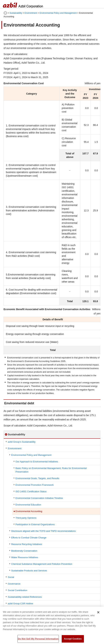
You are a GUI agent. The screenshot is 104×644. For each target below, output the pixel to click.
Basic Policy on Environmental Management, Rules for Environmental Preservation (51, 470)
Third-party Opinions (26, 518)
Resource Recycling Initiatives (27, 544)
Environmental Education (28, 505)
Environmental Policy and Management (58, 13)
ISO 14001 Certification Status (31, 492)
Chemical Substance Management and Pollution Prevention (42, 564)
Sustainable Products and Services (29, 571)
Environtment (31, 13)
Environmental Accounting (29, 511)
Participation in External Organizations (35, 524)
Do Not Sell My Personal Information (38, 640)
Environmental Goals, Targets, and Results (37, 478)
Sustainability (16, 13)
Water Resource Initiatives (25, 557)
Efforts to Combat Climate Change (29, 538)
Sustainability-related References (25, 597)
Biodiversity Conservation (24, 551)
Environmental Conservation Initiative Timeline (39, 498)
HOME (5, 13)
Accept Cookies (73, 640)
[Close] (98, 614)
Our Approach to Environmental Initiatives (37, 462)
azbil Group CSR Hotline (20, 603)
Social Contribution (18, 590)
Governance (14, 584)
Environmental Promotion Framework (35, 485)
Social (11, 577)
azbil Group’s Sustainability (22, 442)
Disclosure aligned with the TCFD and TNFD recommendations (43, 531)
